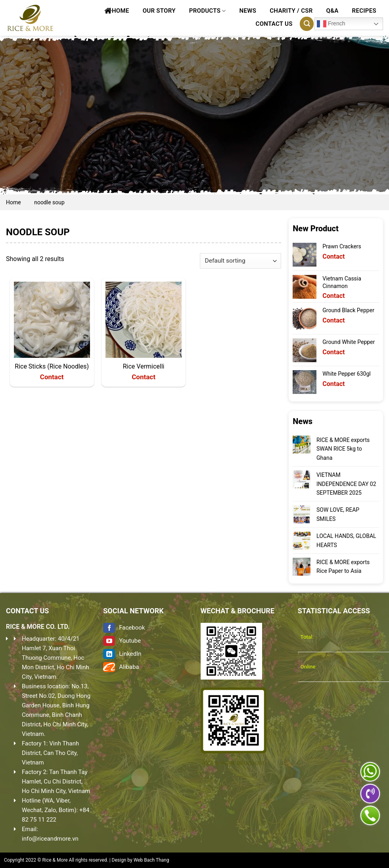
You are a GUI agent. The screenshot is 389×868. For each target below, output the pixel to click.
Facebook (124, 628)
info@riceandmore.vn (50, 839)
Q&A (332, 11)
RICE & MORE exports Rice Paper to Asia (343, 567)
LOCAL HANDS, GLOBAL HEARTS (346, 540)
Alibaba (121, 667)
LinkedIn (122, 654)
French (331, 24)
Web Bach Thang (151, 860)
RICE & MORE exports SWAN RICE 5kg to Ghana (343, 449)
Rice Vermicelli (144, 366)
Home (117, 11)
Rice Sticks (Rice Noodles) (52, 366)
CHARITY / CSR (291, 11)
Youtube (122, 641)
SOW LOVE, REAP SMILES (338, 514)
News (248, 11)
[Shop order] (240, 261)
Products (208, 11)
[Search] (307, 24)
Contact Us (274, 24)
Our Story (159, 11)
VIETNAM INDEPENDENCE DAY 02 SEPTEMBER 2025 (346, 484)
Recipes (364, 11)
